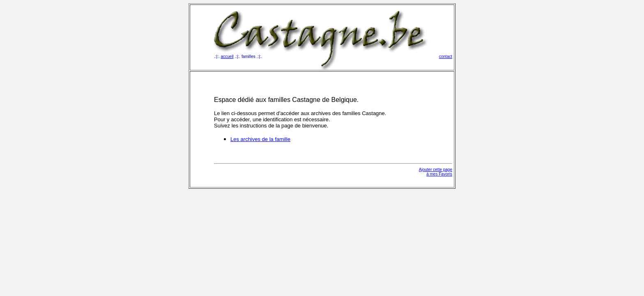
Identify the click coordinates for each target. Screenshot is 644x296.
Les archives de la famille (260, 139)
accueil (227, 57)
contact (446, 57)
